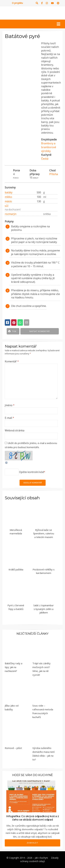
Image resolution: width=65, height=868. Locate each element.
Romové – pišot (13, 748)
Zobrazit (33, 843)
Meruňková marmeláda (16, 532)
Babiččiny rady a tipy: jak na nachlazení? (14, 667)
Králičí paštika (16, 569)
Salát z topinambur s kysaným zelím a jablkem (44, 609)
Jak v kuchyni (41, 858)
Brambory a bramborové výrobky (49, 147)
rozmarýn (11, 214)
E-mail (9, 418)
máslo (8, 201)
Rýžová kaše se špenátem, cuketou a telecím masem (44, 533)
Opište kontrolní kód (31, 472)
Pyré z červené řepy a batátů (16, 607)
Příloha (54, 174)
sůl (7, 206)
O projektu (17, 3)
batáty (9, 192)
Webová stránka (15, 430)
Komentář (12, 361)
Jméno (10, 405)
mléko (8, 197)
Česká (45, 159)
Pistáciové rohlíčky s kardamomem (44, 571)
